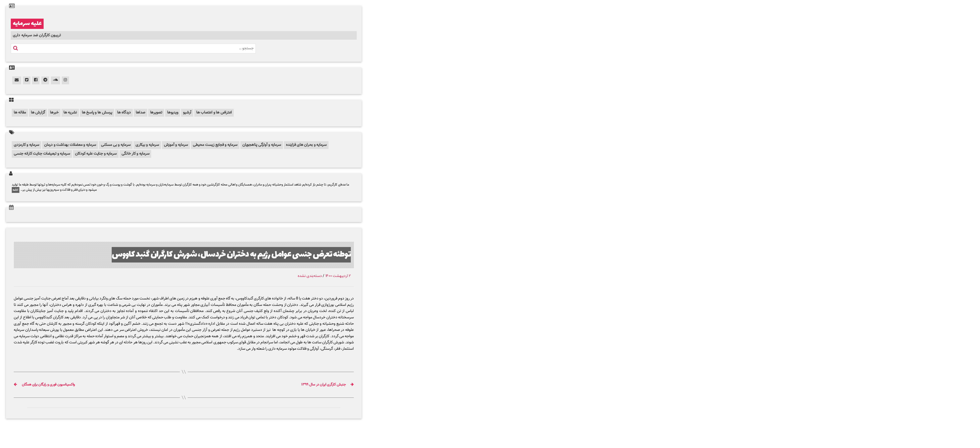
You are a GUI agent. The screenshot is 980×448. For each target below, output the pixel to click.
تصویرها (156, 113)
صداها (141, 113)
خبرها (54, 113)
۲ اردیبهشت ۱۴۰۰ (338, 276)
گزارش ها (38, 113)
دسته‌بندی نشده (310, 276)
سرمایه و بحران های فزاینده (306, 145)
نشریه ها (70, 113)
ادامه (16, 190)
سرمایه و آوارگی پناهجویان (262, 145)
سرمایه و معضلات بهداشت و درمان (70, 145)
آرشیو (187, 113)
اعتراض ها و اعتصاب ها (214, 113)
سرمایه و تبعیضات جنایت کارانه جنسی (42, 154)
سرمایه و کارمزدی (26, 145)
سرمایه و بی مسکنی (116, 145)
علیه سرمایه (27, 24)
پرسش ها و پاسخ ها (97, 113)
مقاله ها (20, 113)
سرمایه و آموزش (176, 145)
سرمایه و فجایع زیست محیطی (215, 145)
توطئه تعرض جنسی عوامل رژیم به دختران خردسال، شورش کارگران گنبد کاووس (231, 255)
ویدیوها (173, 113)
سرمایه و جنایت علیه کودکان (96, 154)
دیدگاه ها (124, 113)
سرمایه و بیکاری (147, 145)
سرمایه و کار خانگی (135, 154)
